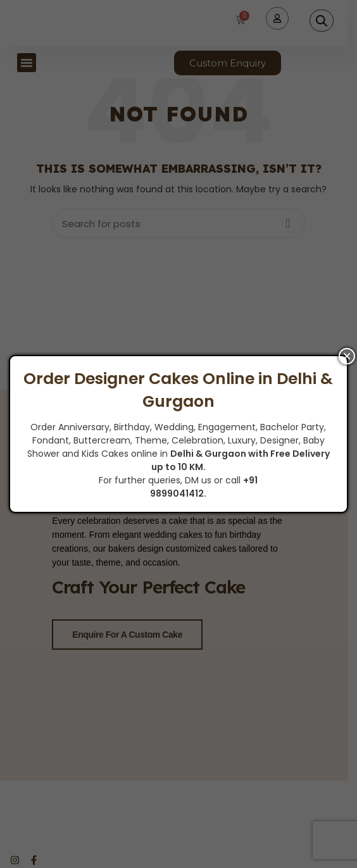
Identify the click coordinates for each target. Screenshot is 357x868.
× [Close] (347, 356)
